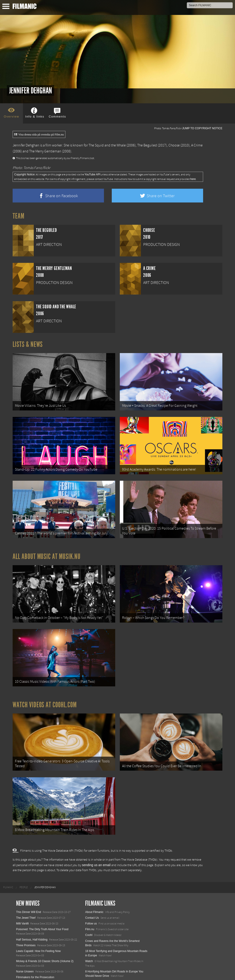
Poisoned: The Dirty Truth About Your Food (42, 909)
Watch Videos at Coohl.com (45, 691)
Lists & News (28, 344)
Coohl (89, 915)
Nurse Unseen (25, 951)
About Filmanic (94, 892)
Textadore (91, 972)
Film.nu (90, 909)
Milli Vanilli (22, 904)
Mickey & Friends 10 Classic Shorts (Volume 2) (45, 941)
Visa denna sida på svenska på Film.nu (39, 135)
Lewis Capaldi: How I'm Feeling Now (38, 931)
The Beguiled (147, 145)
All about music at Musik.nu (47, 548)
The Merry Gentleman (45, 151)
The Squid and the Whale (107, 145)
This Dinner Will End (29, 892)
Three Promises (26, 925)
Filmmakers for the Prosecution (35, 957)
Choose (174, 145)
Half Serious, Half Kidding (32, 919)
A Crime (197, 145)
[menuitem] (8, 868)
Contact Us (92, 898)
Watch (89, 941)
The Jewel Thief (26, 898)
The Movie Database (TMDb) (139, 840)
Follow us (91, 904)
